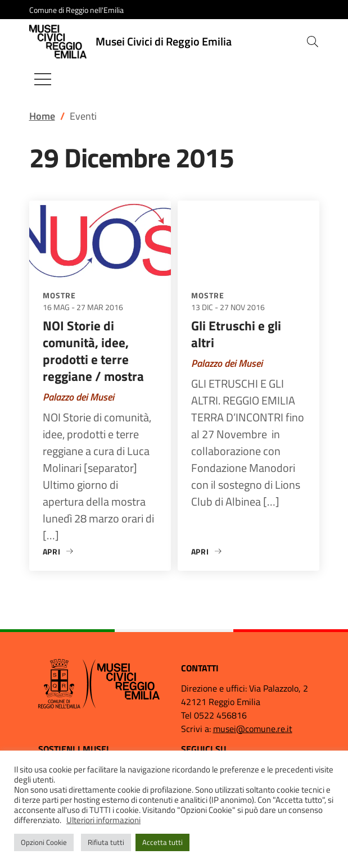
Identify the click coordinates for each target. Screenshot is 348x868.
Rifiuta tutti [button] (106, 842)
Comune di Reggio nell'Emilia (76, 10)
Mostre (59, 295)
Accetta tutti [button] (162, 842)
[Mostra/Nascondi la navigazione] (43, 79)
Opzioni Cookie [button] (44, 842)
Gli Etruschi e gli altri (236, 334)
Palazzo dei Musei (78, 397)
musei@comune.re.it (253, 729)
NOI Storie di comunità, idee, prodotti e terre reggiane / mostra (93, 351)
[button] (313, 42)
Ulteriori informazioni (103, 820)
